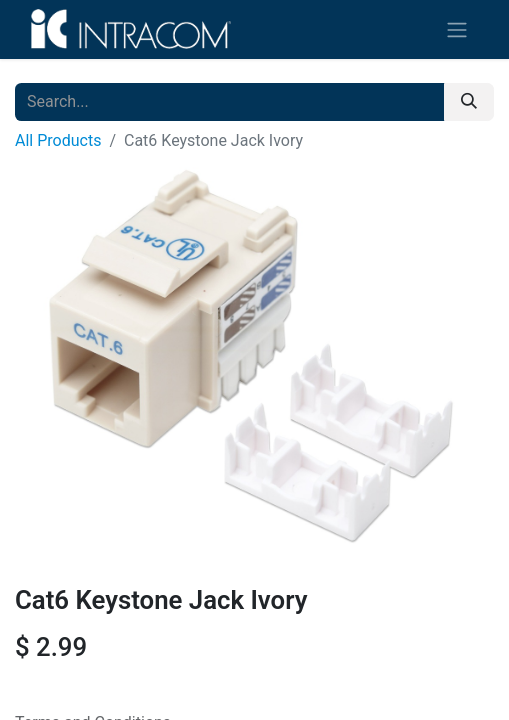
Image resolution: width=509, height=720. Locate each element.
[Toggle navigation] (457, 29)
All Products (58, 140)
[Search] (469, 102)
